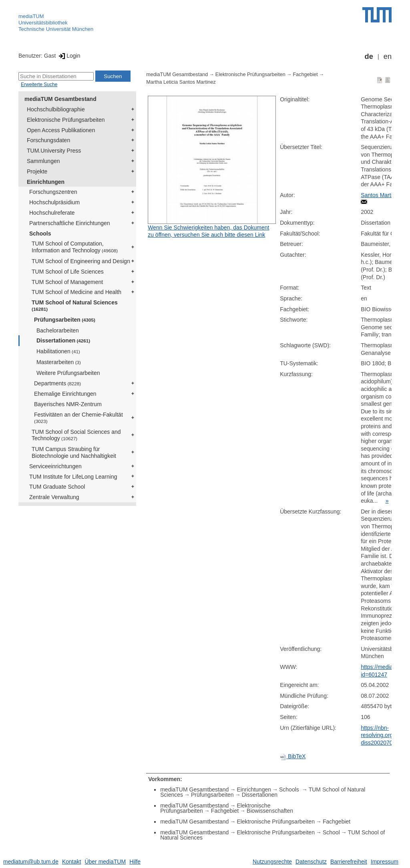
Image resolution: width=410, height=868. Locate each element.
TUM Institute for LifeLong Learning (73, 477)
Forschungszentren (53, 192)
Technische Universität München (56, 29)
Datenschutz (311, 862)
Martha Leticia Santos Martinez (181, 82)
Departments (57, 383)
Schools (40, 234)
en (388, 56)
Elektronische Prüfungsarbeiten (66, 120)
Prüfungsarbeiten (65, 320)
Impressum (385, 862)
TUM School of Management (67, 282)
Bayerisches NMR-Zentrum (68, 404)
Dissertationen (63, 340)
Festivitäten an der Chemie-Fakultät (78, 418)
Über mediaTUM (105, 862)
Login (69, 56)
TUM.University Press (54, 151)
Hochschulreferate (52, 213)
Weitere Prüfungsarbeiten (68, 373)
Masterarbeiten (59, 362)
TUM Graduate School (57, 487)
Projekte (37, 171)
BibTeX (293, 756)
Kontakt (71, 862)
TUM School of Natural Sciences (75, 305)
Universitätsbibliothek (43, 23)
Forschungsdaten (48, 140)
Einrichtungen (46, 182)
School (331, 832)
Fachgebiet (305, 75)
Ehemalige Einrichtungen (65, 394)
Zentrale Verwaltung (54, 497)
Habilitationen (58, 351)
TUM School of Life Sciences (68, 272)
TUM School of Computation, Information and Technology (75, 247)
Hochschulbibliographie (56, 109)
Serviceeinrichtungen (55, 466)
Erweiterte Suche (39, 85)
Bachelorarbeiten (58, 330)
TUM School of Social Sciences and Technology (76, 435)
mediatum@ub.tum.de (31, 862)
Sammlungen (43, 161)
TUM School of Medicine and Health (76, 292)
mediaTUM (31, 16)
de (369, 56)
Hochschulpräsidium (54, 202)
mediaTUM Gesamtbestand (60, 99)
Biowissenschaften (270, 811)
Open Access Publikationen (61, 130)
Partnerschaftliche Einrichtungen (70, 223)
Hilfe (135, 862)
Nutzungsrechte (272, 862)
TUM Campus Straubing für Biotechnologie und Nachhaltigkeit (74, 452)
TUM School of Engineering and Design (81, 261)
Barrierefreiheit (349, 862)
